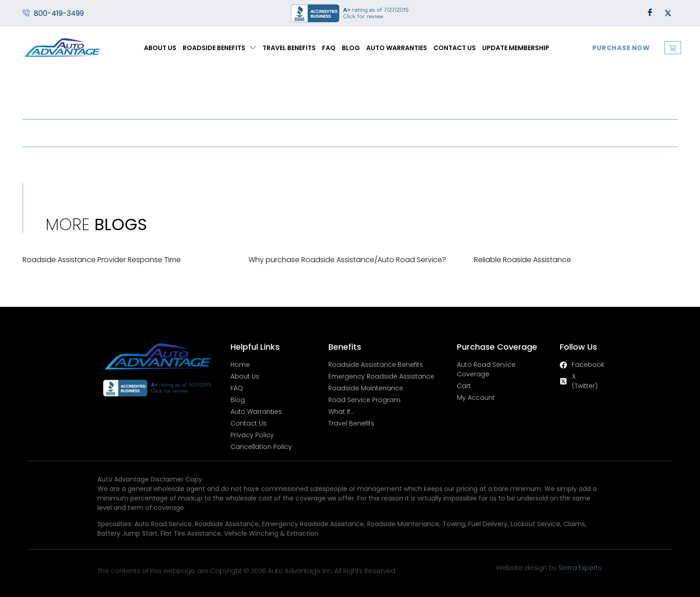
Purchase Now (621, 48)
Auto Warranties (397, 48)
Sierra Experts (580, 568)
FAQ (329, 48)
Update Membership (516, 48)
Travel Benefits (289, 48)
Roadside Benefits (219, 48)
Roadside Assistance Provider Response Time (102, 260)
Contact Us (455, 48)
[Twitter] (668, 14)
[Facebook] (650, 14)
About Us (160, 48)
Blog (351, 48)
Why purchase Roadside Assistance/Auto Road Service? (347, 260)
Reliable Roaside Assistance (523, 260)
